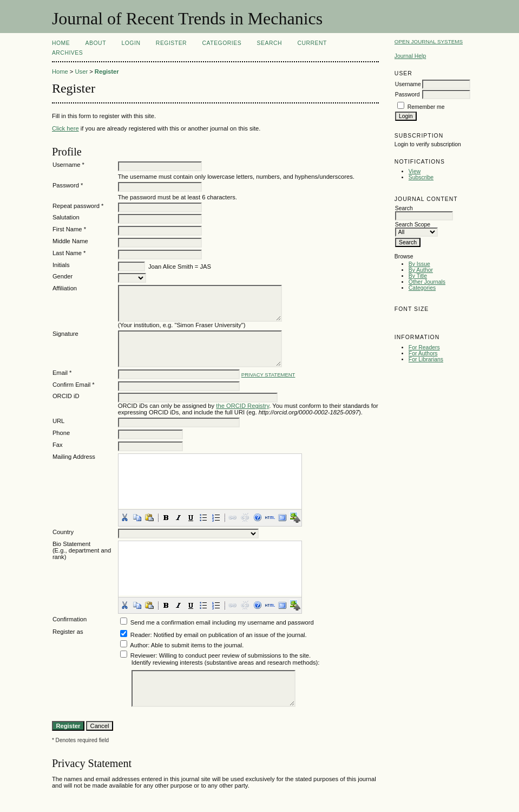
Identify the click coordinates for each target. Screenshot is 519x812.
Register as (68, 632)
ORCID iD (66, 396)
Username (408, 84)
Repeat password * (78, 206)
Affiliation (65, 288)
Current (312, 43)
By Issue (419, 264)
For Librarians (426, 359)
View (415, 171)
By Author (421, 270)
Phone (61, 433)
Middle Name (70, 241)
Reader (140, 635)
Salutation (66, 217)
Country (63, 532)
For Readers (424, 347)
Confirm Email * (74, 385)
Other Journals (427, 282)
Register (171, 43)
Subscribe (421, 177)
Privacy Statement (268, 375)
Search (270, 43)
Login (131, 43)
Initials (61, 265)
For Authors (423, 353)
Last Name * (69, 253)
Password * (68, 185)
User (81, 72)
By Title (418, 276)
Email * (62, 373)
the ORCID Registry (242, 406)
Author (139, 645)
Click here (65, 128)
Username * (68, 165)
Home (61, 43)
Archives (67, 53)
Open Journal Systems (429, 41)
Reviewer (143, 655)
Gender (63, 276)
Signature (65, 334)
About (96, 43)
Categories (422, 288)
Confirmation (70, 619)
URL (58, 421)
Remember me (426, 107)
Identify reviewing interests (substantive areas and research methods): (226, 662)
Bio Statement (71, 544)
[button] (124, 517)
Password (408, 95)
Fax (58, 445)
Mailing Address (74, 457)
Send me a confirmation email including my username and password (222, 622)
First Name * (69, 229)
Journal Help (410, 56)
